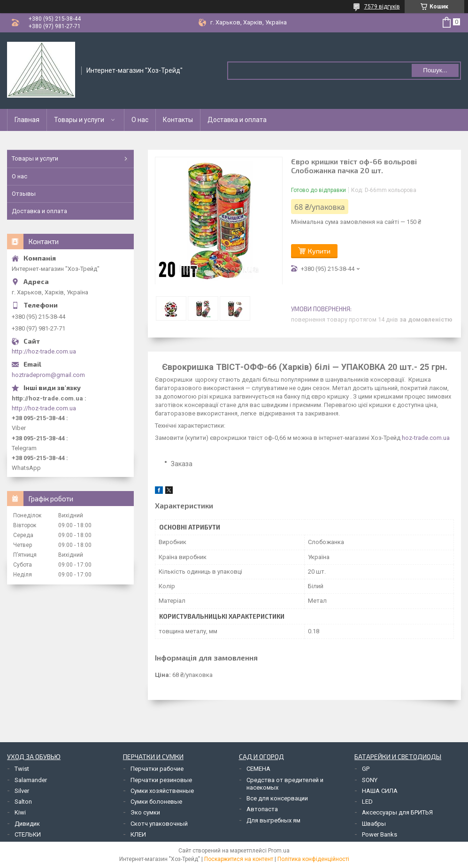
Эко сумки (145, 812)
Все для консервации (277, 798)
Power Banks (380, 834)
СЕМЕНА (258, 769)
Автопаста (262, 809)
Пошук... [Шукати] (435, 70)
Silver (22, 791)
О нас (140, 120)
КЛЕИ (138, 834)
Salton (23, 802)
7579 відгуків (382, 7)
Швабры (374, 824)
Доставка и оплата (237, 120)
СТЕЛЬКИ (28, 834)
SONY (370, 780)
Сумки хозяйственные (162, 791)
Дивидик (27, 824)
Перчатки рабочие (157, 769)
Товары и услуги (79, 120)
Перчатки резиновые (161, 780)
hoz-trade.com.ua (426, 438)
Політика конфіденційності (313, 859)
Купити (319, 251)
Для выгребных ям (273, 820)
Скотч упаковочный (159, 824)
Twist (22, 769)
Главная (27, 120)
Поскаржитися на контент (239, 859)
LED (367, 802)
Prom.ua (279, 851)
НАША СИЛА (380, 791)
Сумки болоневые (156, 802)
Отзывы (24, 194)
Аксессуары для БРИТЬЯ (397, 812)
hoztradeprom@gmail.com (48, 375)
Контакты (178, 120)
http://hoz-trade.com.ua (44, 351)
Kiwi (20, 812)
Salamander (31, 780)
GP (366, 769)
